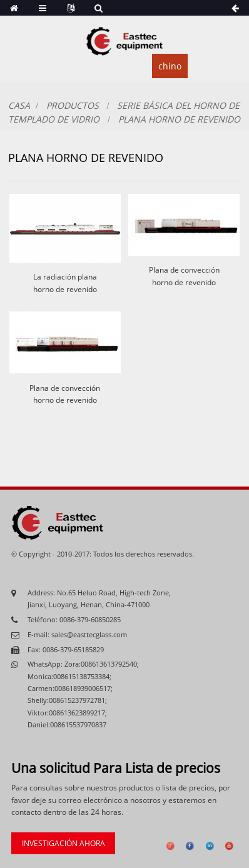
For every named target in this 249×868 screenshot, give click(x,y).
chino (170, 66)
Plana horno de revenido (179, 119)
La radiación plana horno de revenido (65, 283)
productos (73, 105)
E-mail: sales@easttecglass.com (77, 635)
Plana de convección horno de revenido (184, 276)
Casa (19, 105)
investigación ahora (64, 843)
